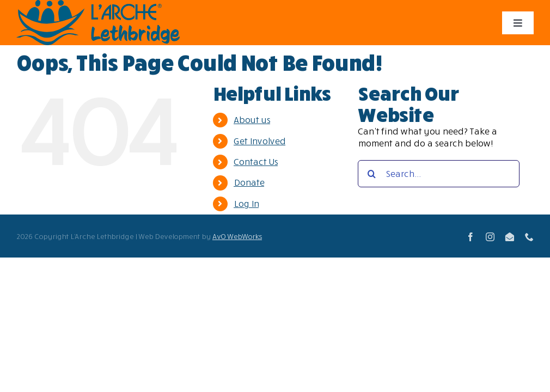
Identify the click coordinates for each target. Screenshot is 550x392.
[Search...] (439, 174)
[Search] (371, 174)
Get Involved (259, 141)
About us (252, 120)
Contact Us (256, 162)
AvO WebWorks (237, 236)
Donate (249, 182)
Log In (246, 204)
